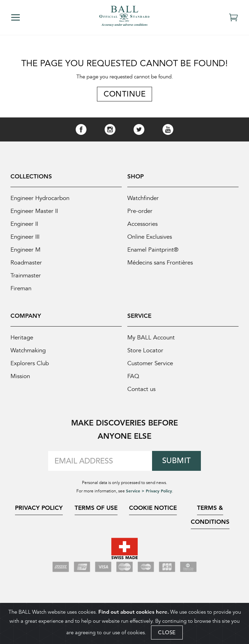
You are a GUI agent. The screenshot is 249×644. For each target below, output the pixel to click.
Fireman (21, 288)
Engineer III (25, 237)
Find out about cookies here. (134, 612)
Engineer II (24, 224)
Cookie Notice (153, 508)
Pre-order (140, 211)
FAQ (133, 376)
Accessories (142, 224)
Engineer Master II (34, 211)
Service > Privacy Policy (149, 491)
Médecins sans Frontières (160, 263)
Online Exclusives (150, 237)
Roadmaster (26, 263)
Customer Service (150, 363)
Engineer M (25, 250)
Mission (20, 376)
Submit (177, 461)
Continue (124, 94)
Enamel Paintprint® (153, 250)
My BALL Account (151, 338)
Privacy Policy (39, 508)
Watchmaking (28, 350)
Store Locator (145, 350)
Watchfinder (143, 198)
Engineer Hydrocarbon (40, 198)
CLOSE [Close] (167, 632)
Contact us (141, 389)
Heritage (22, 338)
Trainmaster (26, 275)
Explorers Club (30, 363)
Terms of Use (96, 508)
